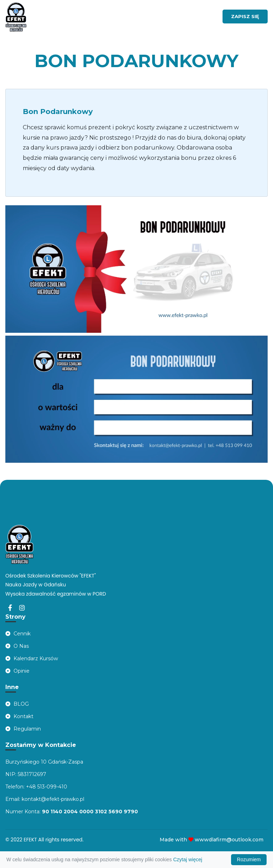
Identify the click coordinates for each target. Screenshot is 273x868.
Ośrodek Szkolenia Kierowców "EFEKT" (50, 576)
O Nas (17, 646)
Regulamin (23, 729)
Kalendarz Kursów (32, 658)
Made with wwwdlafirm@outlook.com (212, 840)
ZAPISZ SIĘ (245, 16)
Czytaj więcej (188, 859)
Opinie (17, 671)
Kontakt (19, 716)
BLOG (17, 704)
